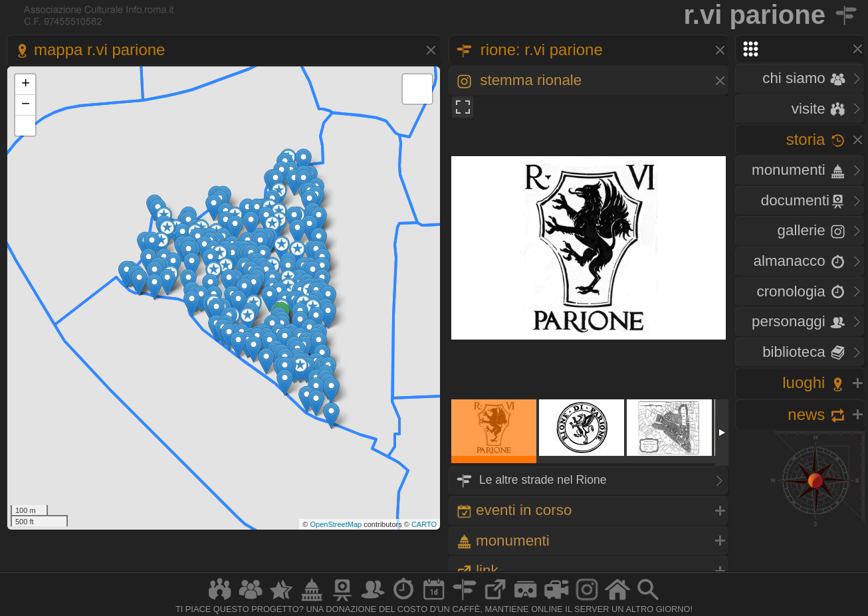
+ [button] (26, 84)
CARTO (424, 524)
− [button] (26, 105)
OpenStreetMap (336, 524)
